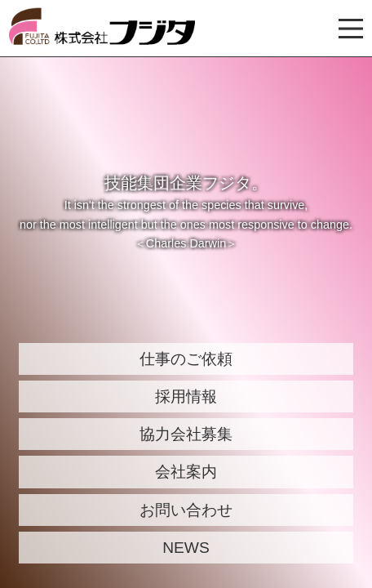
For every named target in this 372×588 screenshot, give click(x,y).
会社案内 (186, 472)
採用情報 (186, 396)
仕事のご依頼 (186, 359)
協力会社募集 (186, 434)
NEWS (186, 548)
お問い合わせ (186, 510)
